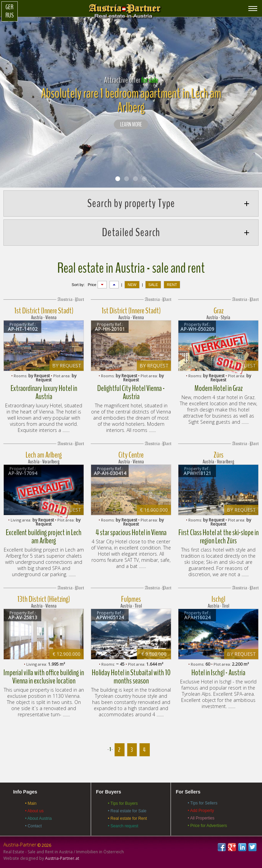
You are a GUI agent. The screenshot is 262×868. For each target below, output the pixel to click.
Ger (9, 7)
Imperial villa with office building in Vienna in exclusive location (44, 677)
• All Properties (201, 818)
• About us (34, 811)
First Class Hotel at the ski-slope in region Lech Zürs (219, 537)
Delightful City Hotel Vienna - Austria (131, 392)
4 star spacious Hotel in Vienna (131, 532)
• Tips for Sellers (202, 803)
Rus (10, 15)
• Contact (33, 826)
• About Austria (38, 818)
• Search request (123, 826)
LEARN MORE (131, 125)
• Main (31, 803)
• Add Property (201, 811)
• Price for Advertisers (207, 826)
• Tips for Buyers (123, 803)
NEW (132, 285)
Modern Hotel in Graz (219, 388)
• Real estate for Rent (127, 818)
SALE (153, 285)
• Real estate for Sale (127, 811)
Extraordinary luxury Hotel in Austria (44, 392)
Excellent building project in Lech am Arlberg (44, 537)
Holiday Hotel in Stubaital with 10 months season (131, 677)
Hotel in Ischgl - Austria (218, 673)
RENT (172, 285)
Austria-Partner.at (62, 858)
